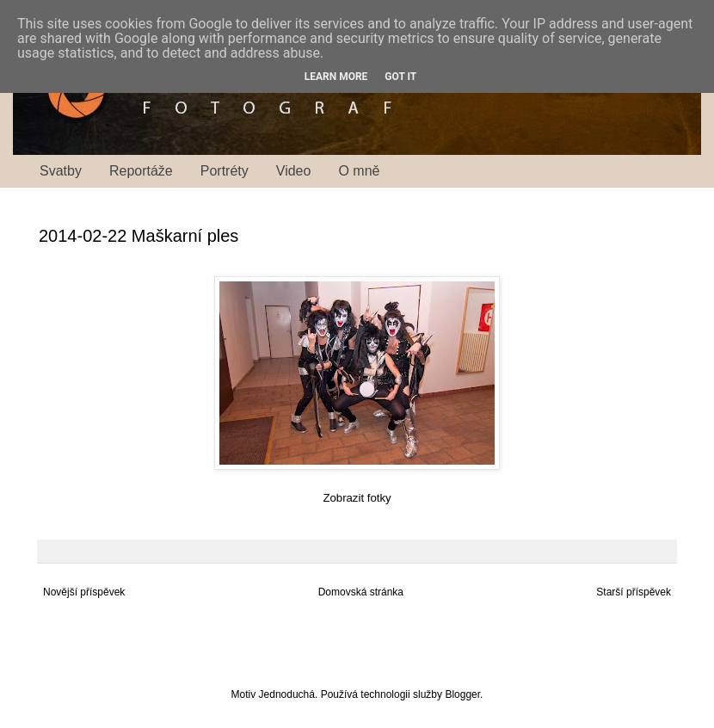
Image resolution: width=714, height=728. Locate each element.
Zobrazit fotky (357, 498)
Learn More (336, 77)
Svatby (61, 171)
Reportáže (141, 171)
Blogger (462, 694)
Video (294, 171)
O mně (359, 171)
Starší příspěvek (634, 592)
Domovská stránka (361, 592)
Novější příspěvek (84, 592)
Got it (400, 77)
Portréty (225, 171)
